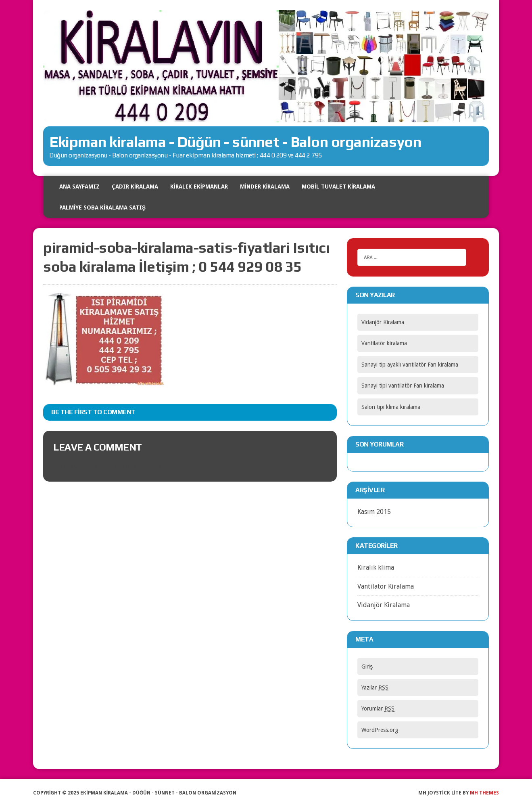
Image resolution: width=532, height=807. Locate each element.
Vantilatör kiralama (384, 343)
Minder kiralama (265, 187)
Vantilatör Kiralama (386, 586)
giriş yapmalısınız (148, 466)
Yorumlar (378, 709)
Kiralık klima (376, 567)
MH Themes (484, 793)
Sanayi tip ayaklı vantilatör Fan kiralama (410, 365)
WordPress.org (380, 730)
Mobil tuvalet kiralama (338, 187)
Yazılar (375, 688)
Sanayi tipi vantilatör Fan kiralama (403, 386)
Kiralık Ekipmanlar (199, 187)
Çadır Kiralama (135, 187)
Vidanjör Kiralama (383, 322)
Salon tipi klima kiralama (391, 407)
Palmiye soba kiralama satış (102, 208)
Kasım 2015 (374, 512)
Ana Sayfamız (79, 187)
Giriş (367, 667)
